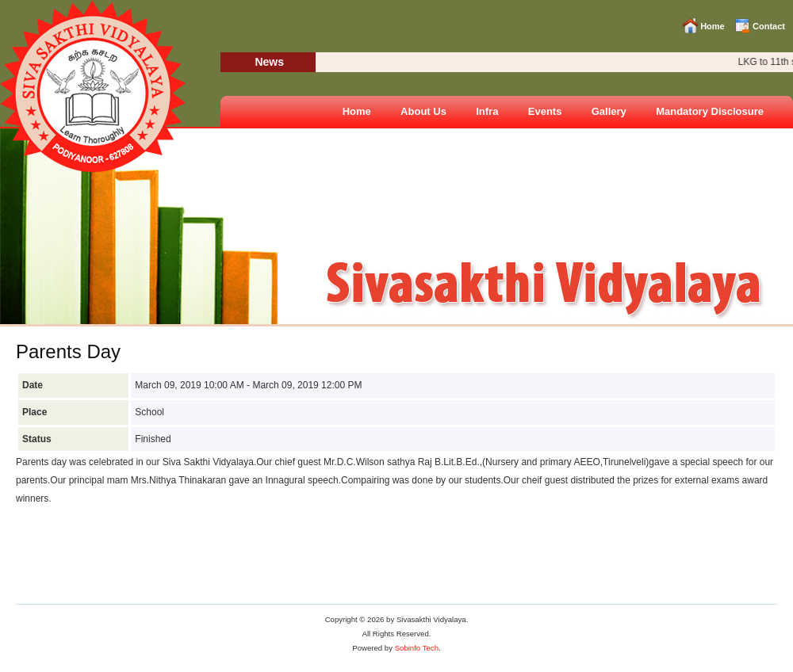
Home (713, 26)
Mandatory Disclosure (710, 111)
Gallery (609, 111)
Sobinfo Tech (417, 648)
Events (545, 111)
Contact (769, 26)
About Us (423, 111)
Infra (487, 111)
